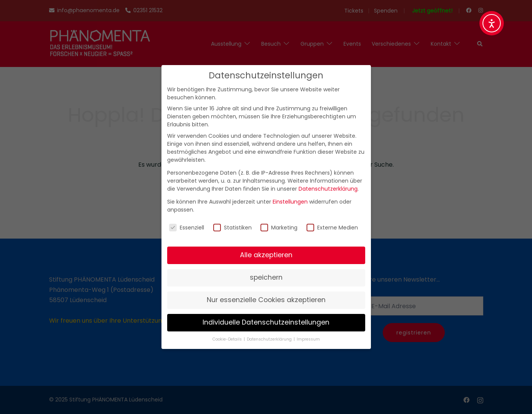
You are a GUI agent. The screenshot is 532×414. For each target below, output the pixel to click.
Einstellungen (290, 202)
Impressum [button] (308, 339)
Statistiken (232, 228)
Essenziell (187, 228)
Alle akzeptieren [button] (266, 255)
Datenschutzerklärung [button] (270, 339)
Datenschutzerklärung (328, 189)
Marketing (279, 228)
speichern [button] (266, 277)
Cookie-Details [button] (228, 339)
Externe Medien (332, 228)
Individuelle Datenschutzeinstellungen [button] (266, 322)
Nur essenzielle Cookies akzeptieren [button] (266, 300)
